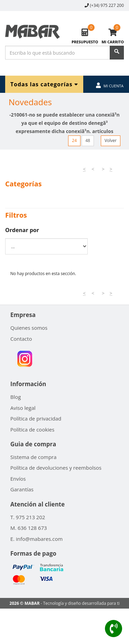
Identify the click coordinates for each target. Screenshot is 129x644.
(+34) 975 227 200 (107, 5)
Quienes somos (29, 328)
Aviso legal (23, 408)
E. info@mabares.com (36, 539)
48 (88, 140)
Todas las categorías (44, 84)
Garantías (22, 489)
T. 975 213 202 (28, 517)
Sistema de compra (33, 457)
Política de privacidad (36, 418)
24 (74, 140)
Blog (16, 397)
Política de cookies (32, 429)
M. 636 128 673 (29, 528)
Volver (111, 140)
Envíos (18, 479)
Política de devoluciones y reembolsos (56, 468)
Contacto (21, 339)
